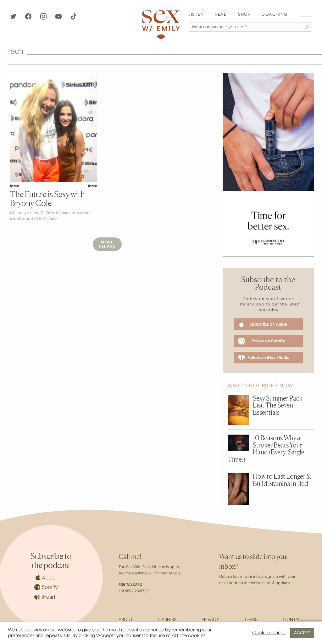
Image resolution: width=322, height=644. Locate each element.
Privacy (210, 620)
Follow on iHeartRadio (264, 358)
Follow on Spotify (261, 341)
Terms (251, 620)
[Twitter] (14, 18)
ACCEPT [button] (302, 633)
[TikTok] (74, 18)
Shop (244, 15)
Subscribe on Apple (263, 324)
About (126, 620)
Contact (294, 620)
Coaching (275, 15)
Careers (167, 620)
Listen (196, 15)
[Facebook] (29, 18)
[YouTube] (59, 18)
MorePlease (107, 245)
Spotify (46, 587)
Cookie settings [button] (269, 633)
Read (221, 15)
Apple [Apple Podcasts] (45, 578)
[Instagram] (44, 18)
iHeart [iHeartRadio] (45, 598)
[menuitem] (196, 15)
